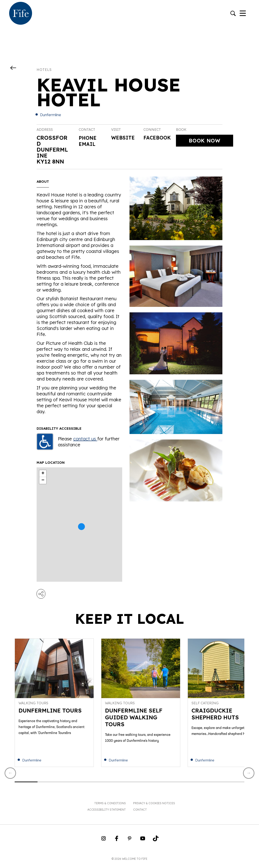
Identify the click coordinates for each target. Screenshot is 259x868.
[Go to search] (233, 14)
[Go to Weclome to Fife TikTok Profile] (156, 843)
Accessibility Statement (107, 813)
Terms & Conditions (110, 807)
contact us (85, 439)
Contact (140, 813)
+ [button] (43, 474)
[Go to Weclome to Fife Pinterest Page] (130, 843)
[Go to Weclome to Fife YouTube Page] (143, 843)
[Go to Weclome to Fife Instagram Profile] (104, 843)
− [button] (43, 480)
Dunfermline (51, 115)
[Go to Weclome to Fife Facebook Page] (117, 843)
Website (124, 138)
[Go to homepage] (21, 14)
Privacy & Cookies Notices (154, 807)
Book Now (205, 141)
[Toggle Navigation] (243, 14)
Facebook (159, 138)
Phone (89, 138)
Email (88, 144)
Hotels (44, 70)
